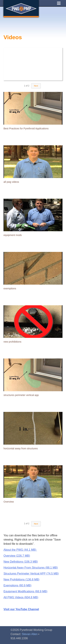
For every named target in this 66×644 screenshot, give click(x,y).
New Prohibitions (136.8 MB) (21, 579)
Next (36, 86)
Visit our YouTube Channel (21, 609)
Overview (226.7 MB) (17, 556)
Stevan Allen (30, 634)
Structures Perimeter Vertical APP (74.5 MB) (31, 574)
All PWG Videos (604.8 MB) (21, 597)
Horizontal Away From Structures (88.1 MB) (31, 568)
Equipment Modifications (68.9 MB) (25, 591)
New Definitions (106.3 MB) (21, 562)
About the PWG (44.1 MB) (20, 550)
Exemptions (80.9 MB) (17, 585)
